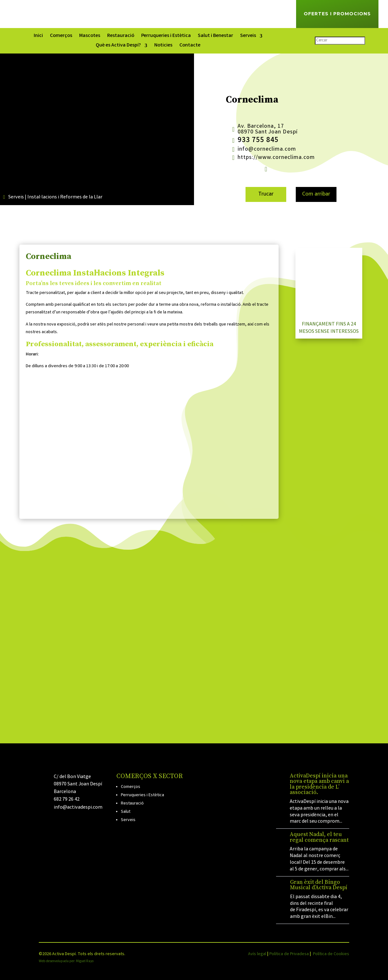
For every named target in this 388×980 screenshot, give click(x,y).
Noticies (163, 46)
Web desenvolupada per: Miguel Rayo (66, 962)
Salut (126, 812)
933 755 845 (258, 141)
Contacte (190, 46)
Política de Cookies (331, 954)
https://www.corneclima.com (276, 158)
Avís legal (257, 954)
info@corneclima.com (267, 149)
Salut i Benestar (215, 37)
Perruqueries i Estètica (166, 37)
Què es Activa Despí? (118, 46)
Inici (38, 37)
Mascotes (90, 37)
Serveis (248, 37)
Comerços (61, 37)
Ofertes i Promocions (337, 14)
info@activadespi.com (78, 808)
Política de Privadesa (289, 954)
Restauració (121, 37)
